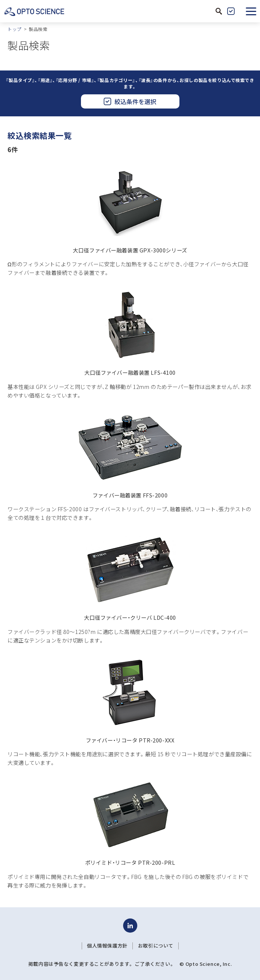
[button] (251, 11)
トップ (15, 29)
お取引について (156, 946)
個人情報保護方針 (107, 946)
